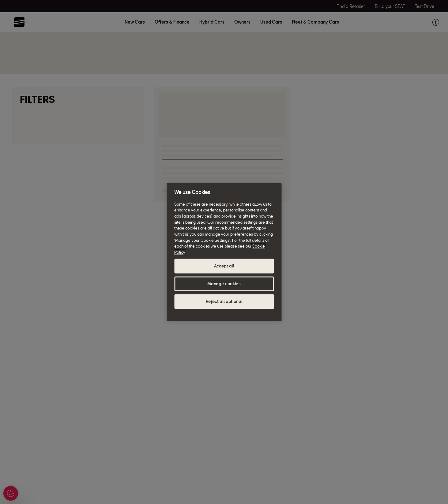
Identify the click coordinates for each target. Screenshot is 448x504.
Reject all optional (224, 301)
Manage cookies (224, 284)
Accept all (224, 266)
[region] (224, 252)
